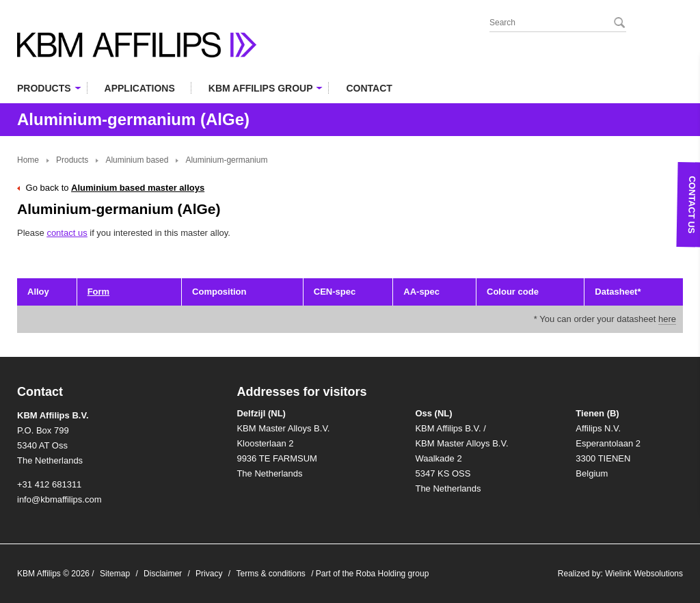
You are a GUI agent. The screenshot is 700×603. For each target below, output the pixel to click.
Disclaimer (163, 574)
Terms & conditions (270, 574)
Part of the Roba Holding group (372, 574)
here (667, 319)
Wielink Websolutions (644, 574)
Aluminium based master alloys (138, 188)
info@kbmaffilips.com (59, 499)
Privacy (209, 574)
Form (99, 292)
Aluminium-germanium (226, 160)
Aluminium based (137, 160)
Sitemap (115, 574)
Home (28, 160)
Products (72, 160)
